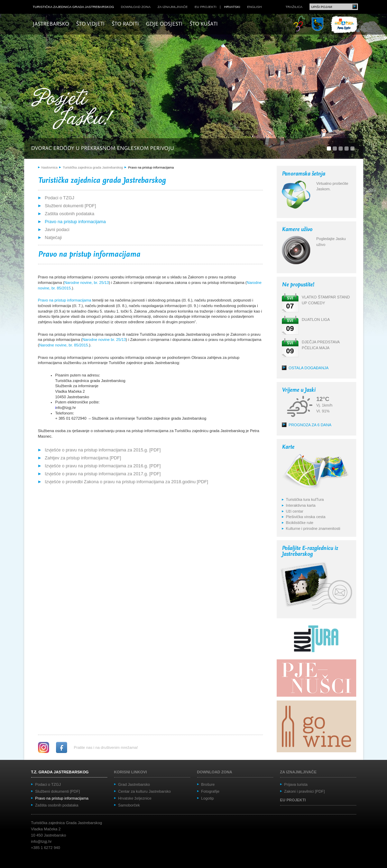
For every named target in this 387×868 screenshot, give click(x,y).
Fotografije (210, 791)
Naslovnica (50, 167)
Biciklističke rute (300, 523)
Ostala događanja (309, 368)
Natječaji (53, 237)
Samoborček (129, 805)
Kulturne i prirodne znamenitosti (313, 528)
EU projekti (206, 7)
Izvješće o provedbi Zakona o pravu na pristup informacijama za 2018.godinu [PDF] (127, 482)
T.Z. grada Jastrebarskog (60, 772)
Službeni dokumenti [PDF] (71, 206)
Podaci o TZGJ (60, 198)
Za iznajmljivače (172, 7)
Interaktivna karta (301, 505)
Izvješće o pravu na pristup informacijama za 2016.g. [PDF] (103, 466)
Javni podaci (57, 230)
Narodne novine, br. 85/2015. (64, 345)
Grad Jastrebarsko (134, 784)
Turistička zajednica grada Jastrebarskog (73, 7)
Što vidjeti (90, 24)
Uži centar (295, 511)
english (254, 7)
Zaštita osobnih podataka (70, 214)
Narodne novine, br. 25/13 (87, 283)
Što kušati (204, 24)
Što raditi (125, 24)
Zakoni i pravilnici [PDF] (305, 791)
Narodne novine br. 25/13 (104, 340)
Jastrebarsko (51, 24)
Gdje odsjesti (164, 24)
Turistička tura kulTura (305, 499)
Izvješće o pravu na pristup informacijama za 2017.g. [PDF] (103, 474)
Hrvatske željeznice (135, 798)
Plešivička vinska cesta (306, 517)
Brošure (208, 784)
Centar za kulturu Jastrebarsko (145, 791)
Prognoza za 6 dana (310, 425)
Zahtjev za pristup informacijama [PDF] (83, 458)
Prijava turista (296, 784)
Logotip (208, 798)
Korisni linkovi (131, 772)
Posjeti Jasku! (74, 110)
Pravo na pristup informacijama (151, 167)
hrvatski (232, 7)
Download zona (136, 7)
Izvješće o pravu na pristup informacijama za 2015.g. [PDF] (103, 450)
